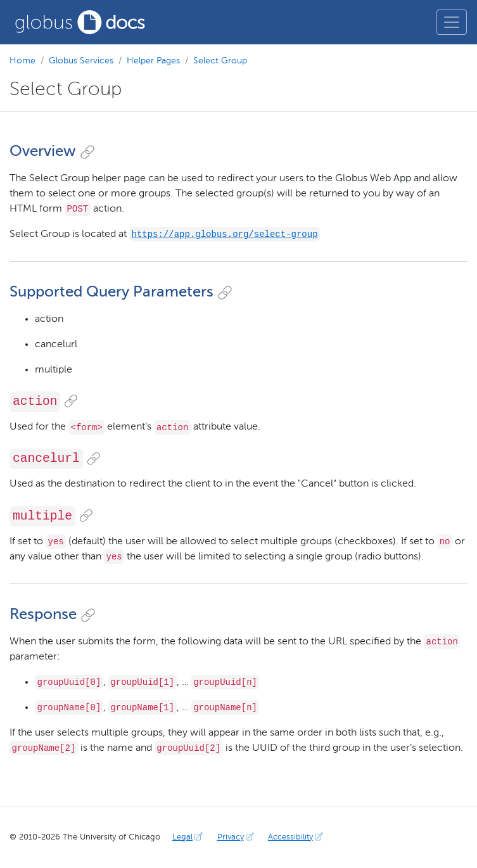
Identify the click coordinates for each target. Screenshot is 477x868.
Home (22, 61)
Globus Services (81, 61)
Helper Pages (153, 61)
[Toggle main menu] (452, 22)
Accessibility (297, 837)
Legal (189, 837)
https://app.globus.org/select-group (225, 234)
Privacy (237, 837)
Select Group (220, 61)
